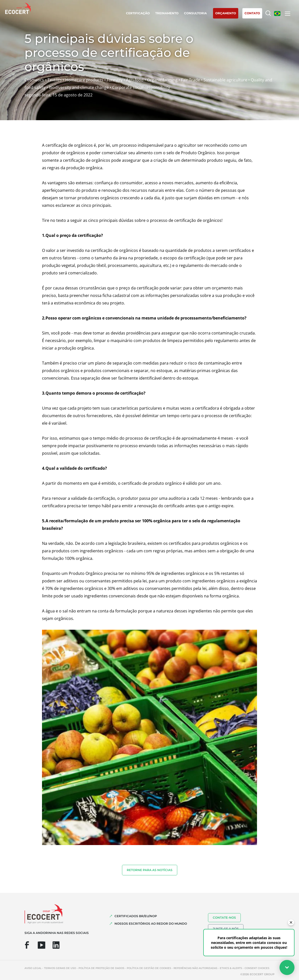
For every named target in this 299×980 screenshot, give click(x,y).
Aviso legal (33, 968)
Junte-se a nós (226, 929)
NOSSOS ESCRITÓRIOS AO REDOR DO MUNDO (151, 924)
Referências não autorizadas (195, 968)
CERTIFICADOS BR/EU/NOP (136, 916)
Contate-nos (224, 918)
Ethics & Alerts (231, 968)
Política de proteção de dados (101, 968)
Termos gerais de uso (60, 968)
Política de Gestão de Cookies (149, 968)
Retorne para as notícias (150, 870)
